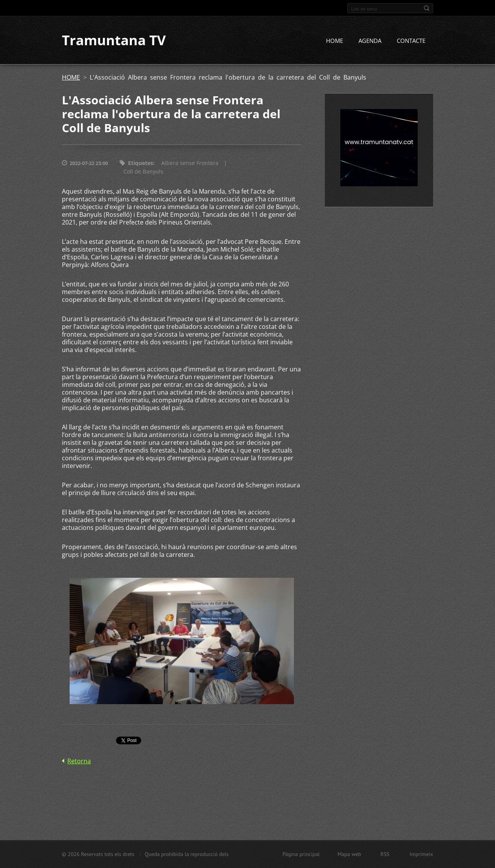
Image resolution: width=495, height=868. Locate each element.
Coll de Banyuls (143, 172)
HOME (335, 41)
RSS (385, 854)
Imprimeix (421, 854)
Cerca (427, 8)
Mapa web (349, 854)
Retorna (79, 761)
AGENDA (370, 41)
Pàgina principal (301, 854)
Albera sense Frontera (190, 164)
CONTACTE (411, 41)
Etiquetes (141, 164)
